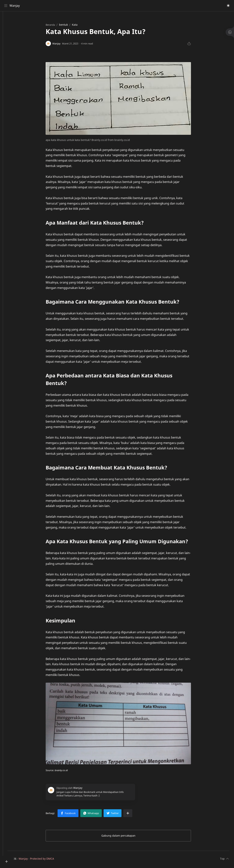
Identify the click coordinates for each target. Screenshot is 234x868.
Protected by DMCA (53, 860)
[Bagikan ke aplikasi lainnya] (134, 815)
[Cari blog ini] (77, 6)
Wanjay (15, 6)
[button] (227, 6)
